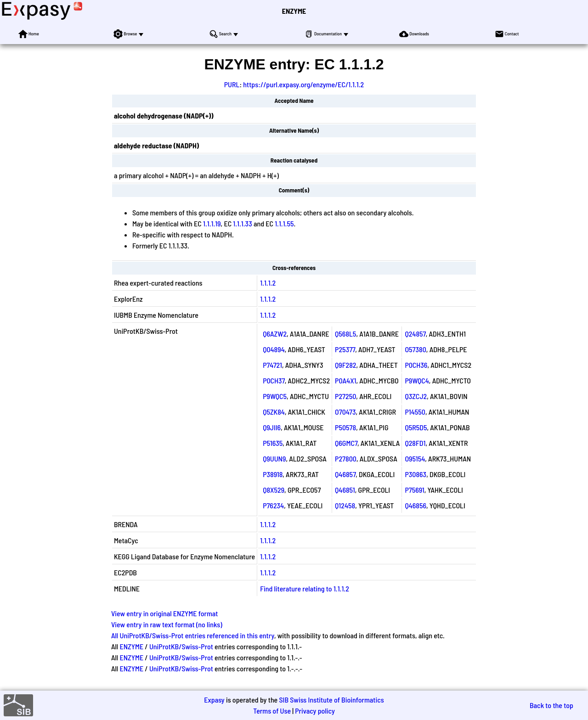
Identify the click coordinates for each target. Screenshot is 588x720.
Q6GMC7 (346, 443)
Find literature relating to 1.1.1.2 (305, 588)
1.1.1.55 (284, 223)
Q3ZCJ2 (416, 396)
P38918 (273, 474)
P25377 (345, 349)
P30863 (416, 474)
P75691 (414, 490)
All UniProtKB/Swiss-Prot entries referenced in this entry (193, 635)
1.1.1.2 (268, 283)
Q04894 (274, 349)
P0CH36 (416, 365)
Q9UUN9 (274, 458)
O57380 (415, 349)
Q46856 (416, 505)
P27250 (345, 396)
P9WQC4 (417, 380)
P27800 (346, 458)
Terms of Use (272, 711)
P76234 (273, 505)
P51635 (273, 443)
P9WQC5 (275, 396)
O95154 (415, 458)
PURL (232, 84)
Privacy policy (315, 711)
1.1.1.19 (212, 223)
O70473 (345, 412)
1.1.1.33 (242, 223)
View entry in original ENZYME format (165, 613)
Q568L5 (345, 334)
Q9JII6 (272, 427)
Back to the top (551, 705)
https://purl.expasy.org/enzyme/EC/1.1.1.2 (303, 84)
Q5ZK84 (274, 412)
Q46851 (345, 490)
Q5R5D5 (416, 427)
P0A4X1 (345, 380)
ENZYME (294, 11)
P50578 (345, 427)
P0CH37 (274, 380)
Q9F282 (345, 365)
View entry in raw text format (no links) (167, 624)
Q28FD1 (415, 443)
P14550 (415, 412)
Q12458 (345, 505)
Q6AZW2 (275, 334)
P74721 (272, 365)
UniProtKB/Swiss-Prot (181, 646)
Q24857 (415, 334)
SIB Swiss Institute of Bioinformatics (331, 700)
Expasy (214, 700)
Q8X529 (274, 490)
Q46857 (345, 474)
